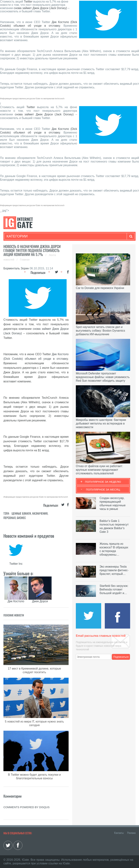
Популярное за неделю (103, 482)
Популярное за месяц (103, 490)
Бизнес (21, 518)
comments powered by (27, 807)
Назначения (40, 513)
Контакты (119, 833)
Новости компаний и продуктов (29, 536)
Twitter (28, 2)
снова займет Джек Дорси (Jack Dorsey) (40, 8)
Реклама (131, 833)
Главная (25, 260)
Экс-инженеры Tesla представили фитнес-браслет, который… (114, 570)
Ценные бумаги (21, 513)
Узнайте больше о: (18, 573)
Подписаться (121, 657)
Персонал (10, 518)
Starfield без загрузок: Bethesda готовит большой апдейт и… (114, 589)
